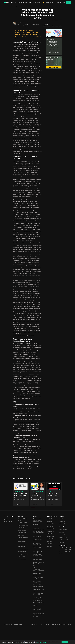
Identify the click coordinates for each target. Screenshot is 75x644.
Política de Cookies (56, 625)
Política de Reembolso (66, 625)
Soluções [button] (21, 2)
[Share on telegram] (9, 522)
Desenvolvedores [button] (50, 2)
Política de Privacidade (45, 625)
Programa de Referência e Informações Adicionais (28, 37)
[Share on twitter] (4, 522)
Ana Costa (20, 23)
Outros (49, 491)
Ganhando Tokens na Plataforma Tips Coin (26, 35)
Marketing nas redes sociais (37, 491)
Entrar (63, 2)
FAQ (16, 39)
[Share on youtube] (12, 522)
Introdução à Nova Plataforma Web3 (25, 30)
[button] (59, 2)
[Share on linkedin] (7, 522)
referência (40, 2)
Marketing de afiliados (19, 491)
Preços (34, 2)
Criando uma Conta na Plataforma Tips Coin (27, 32)
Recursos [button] (28, 2)
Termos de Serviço (35, 625)
